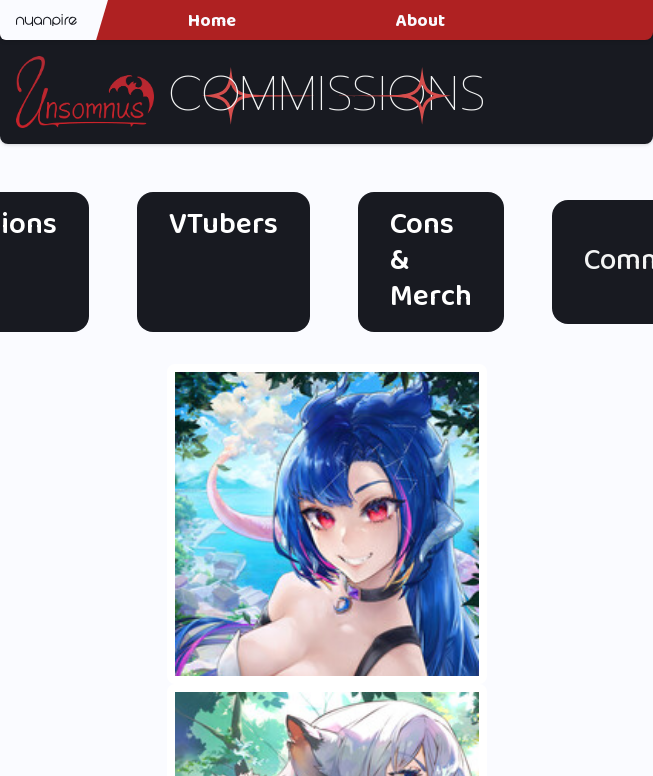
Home (212, 21)
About (420, 21)
